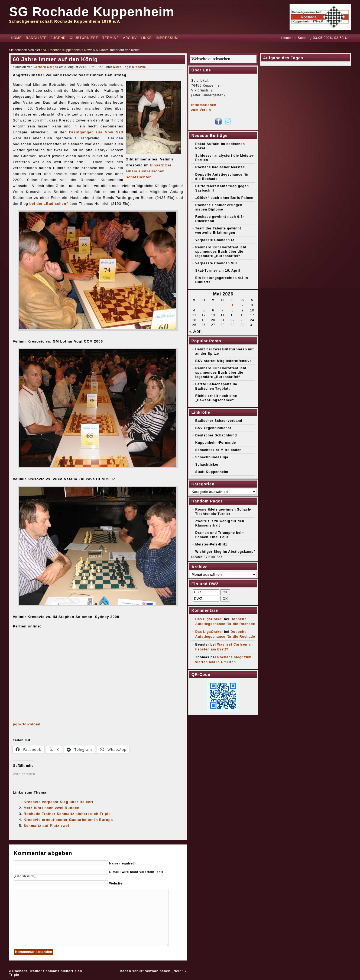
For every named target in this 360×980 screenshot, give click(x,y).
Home (16, 38)
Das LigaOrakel (209, 619)
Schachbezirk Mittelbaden (218, 450)
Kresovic (139, 67)
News (88, 50)
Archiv (130, 38)
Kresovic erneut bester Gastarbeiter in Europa (68, 820)
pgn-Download (27, 724)
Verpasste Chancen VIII (216, 263)
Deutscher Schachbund (216, 435)
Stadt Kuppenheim (212, 472)
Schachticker (207, 465)
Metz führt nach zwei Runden (51, 808)
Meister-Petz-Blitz (211, 544)
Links (146, 38)
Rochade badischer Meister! (220, 167)
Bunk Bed (215, 557)
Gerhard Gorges (46, 67)
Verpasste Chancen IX (215, 240)
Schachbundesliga (212, 457)
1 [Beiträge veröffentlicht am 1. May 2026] (233, 305)
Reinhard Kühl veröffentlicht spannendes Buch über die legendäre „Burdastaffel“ (221, 252)
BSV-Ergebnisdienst (213, 428)
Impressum (167, 38)
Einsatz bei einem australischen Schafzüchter (148, 171)
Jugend (58, 38)
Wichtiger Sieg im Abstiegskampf (225, 552)
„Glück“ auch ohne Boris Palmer (225, 198)
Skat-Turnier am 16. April (218, 271)
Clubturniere (84, 38)
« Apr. (196, 331)
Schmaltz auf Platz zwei (46, 826)
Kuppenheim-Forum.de (216, 443)
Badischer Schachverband (219, 421)
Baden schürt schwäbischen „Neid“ (152, 971)
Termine (111, 38)
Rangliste (36, 38)
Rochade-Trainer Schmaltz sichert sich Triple (67, 814)
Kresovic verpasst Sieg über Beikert (59, 802)
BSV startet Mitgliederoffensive (223, 361)
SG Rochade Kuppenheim (92, 12)
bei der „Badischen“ (49, 204)
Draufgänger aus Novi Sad (96, 132)
